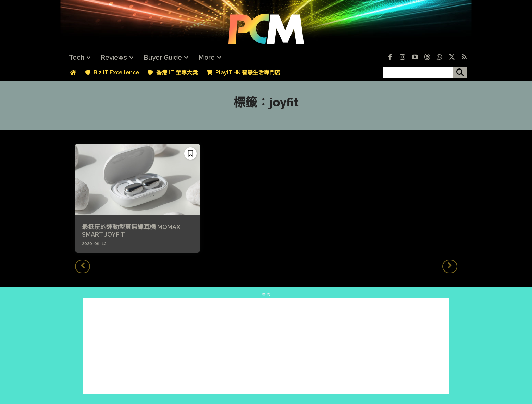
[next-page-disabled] (450, 266)
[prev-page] (83, 266)
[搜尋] (460, 73)
